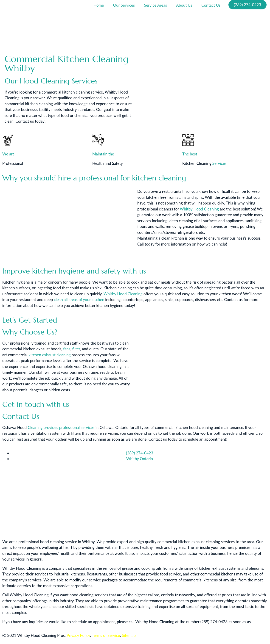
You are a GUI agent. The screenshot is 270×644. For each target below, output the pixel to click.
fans (67, 349)
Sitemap (129, 635)
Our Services (124, 5)
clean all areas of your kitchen (79, 300)
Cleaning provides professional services (61, 427)
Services (219, 163)
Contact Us (211, 5)
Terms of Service (106, 635)
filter (76, 349)
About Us (184, 5)
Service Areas (155, 5)
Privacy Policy (78, 635)
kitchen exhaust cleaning (49, 355)
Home (99, 5)
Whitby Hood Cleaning (199, 209)
